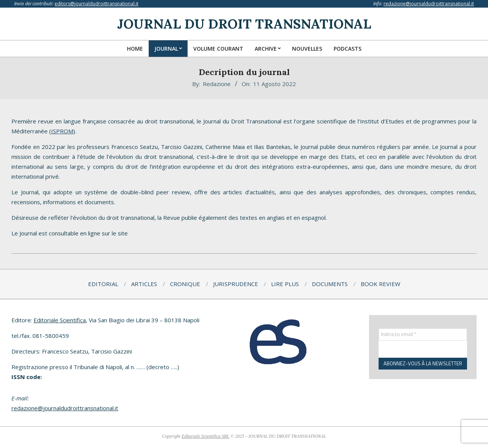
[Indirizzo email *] (423, 334)
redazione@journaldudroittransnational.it (429, 4)
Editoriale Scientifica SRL (205, 436)
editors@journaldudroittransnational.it (96, 4)
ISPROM (62, 131)
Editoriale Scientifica (60, 320)
